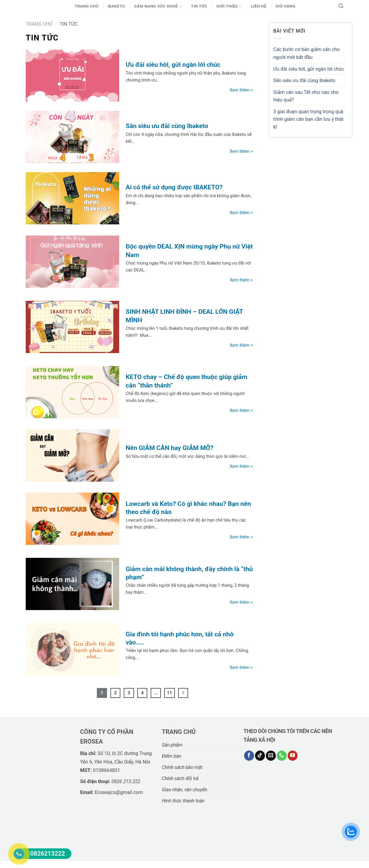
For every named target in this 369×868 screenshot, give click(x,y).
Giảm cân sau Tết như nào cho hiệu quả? (306, 96)
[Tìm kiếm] (341, 6)
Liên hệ (259, 6)
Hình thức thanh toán (183, 801)
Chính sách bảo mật (182, 767)
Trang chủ (87, 6)
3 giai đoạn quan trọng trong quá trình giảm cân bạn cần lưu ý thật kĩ (309, 119)
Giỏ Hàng (286, 6)
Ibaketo (116, 6)
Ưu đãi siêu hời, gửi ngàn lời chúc (309, 69)
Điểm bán (171, 756)
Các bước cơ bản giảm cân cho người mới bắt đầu (307, 53)
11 (170, 693)
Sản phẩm (172, 745)
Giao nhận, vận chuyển (184, 790)
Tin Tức (199, 6)
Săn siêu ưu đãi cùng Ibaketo (304, 80)
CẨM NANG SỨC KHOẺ (158, 6)
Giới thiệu (229, 6)
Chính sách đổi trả (180, 778)
